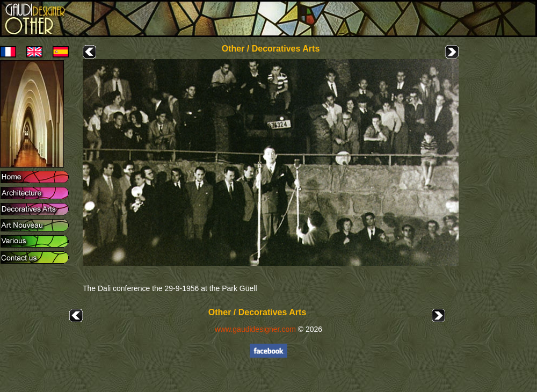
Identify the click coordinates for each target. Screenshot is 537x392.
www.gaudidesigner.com (255, 329)
